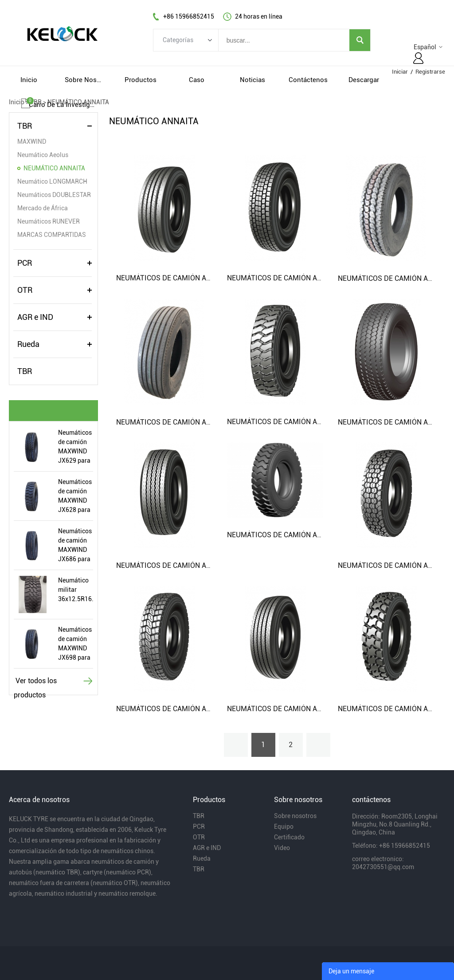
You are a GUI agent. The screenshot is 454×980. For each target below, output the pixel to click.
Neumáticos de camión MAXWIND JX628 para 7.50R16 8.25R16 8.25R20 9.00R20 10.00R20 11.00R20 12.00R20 (75, 496)
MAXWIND (32, 142)
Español (425, 47)
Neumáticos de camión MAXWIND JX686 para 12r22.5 (75, 546)
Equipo (284, 827)
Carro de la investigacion (62, 105)
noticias (252, 80)
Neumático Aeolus (43, 155)
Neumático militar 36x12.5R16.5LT (76, 590)
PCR (25, 263)
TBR (25, 126)
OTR (25, 290)
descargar (364, 80)
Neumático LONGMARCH (52, 181)
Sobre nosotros (295, 816)
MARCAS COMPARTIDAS (52, 235)
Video (282, 848)
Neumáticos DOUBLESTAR (54, 195)
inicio (29, 80)
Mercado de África (43, 208)
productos (141, 80)
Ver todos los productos (35, 682)
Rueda (28, 344)
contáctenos (308, 80)
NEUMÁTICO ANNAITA (54, 168)
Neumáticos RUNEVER (49, 221)
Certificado (289, 837)
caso (197, 80)
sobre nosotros (85, 80)
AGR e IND (35, 317)
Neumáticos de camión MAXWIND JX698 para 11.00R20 (75, 644)
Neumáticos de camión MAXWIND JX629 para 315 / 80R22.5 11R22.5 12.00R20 (75, 447)
